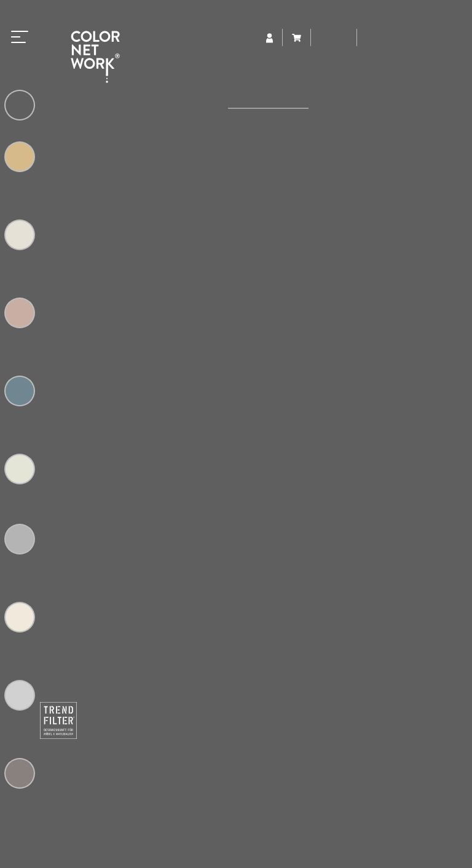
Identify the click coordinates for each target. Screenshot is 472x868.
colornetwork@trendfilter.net (169, 781)
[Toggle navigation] (20, 35)
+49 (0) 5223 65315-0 (147, 768)
